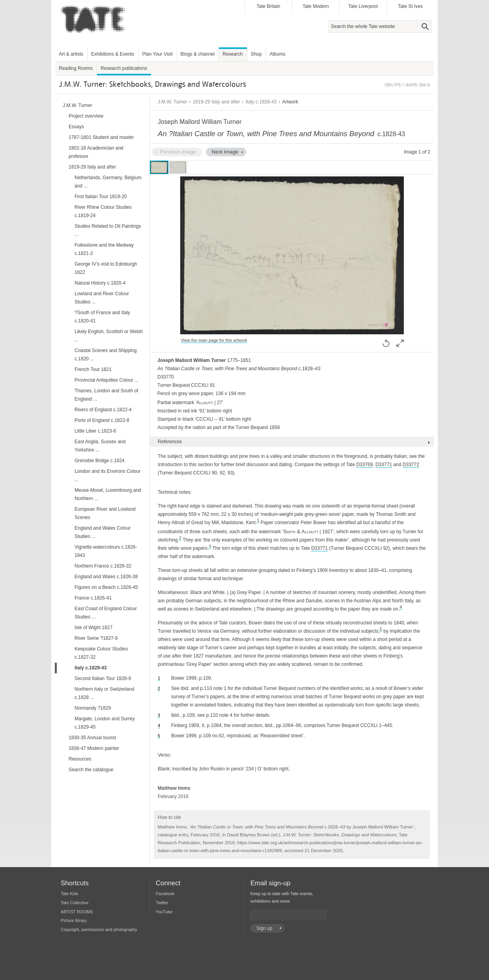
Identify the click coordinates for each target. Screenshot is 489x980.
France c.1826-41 (93, 598)
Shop (256, 54)
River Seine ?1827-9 (96, 638)
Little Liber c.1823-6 (95, 431)
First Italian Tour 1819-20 (101, 197)
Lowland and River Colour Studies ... (102, 298)
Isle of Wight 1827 (93, 628)
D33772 (411, 465)
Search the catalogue (91, 770)
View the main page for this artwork (214, 340)
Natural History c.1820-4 (100, 283)
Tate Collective (75, 903)
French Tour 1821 (93, 369)
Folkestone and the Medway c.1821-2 (104, 249)
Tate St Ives (410, 6)
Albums (278, 54)
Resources (80, 759)
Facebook (165, 894)
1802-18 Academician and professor (96, 152)
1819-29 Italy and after (217, 102)
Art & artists (71, 54)
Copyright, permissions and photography (99, 929)
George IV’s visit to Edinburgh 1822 (106, 268)
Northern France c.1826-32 (103, 566)
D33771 (384, 465)
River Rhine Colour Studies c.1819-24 (103, 211)
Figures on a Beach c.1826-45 (106, 587)
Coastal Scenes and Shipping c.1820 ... (105, 355)
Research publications (124, 68)
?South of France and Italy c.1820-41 (102, 317)
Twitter (162, 903)
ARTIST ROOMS (77, 912)
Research (232, 54)
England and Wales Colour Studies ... (103, 532)
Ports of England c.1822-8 (102, 420)
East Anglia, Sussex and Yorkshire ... (100, 446)
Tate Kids (69, 894)
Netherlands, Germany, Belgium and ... (108, 182)
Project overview (86, 116)
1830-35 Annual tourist (92, 738)
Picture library (74, 920)
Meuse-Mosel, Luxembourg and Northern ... (108, 494)
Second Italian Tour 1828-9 (103, 678)
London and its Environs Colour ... (107, 475)
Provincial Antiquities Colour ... (106, 380)
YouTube (164, 912)
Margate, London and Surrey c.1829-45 (105, 723)
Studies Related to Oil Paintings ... (108, 230)
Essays (76, 127)
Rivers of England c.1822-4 (103, 410)
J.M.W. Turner (173, 102)
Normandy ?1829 (93, 708)
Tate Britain (268, 6)
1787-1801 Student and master (101, 137)
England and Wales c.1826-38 (106, 577)
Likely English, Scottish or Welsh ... (109, 336)
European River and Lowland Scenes (105, 513)
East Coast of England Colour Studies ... (106, 613)
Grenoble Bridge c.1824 (100, 461)
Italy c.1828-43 (261, 102)
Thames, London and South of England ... (106, 395)
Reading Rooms (76, 68)
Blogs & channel (198, 54)
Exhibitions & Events (113, 54)
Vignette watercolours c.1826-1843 (106, 551)
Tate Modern (316, 6)
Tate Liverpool (363, 6)
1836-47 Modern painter (94, 748)
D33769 (364, 465)
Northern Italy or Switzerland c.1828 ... (104, 693)
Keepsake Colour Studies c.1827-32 (101, 653)
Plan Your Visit (157, 54)
